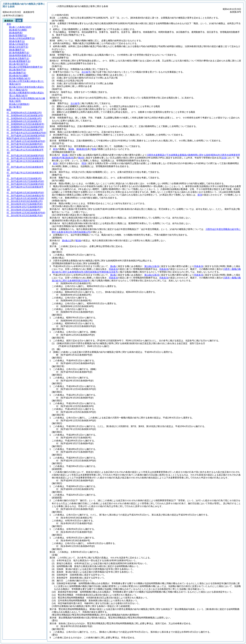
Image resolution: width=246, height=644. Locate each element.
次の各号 (86, 72)
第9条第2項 (82, 149)
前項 (55, 149)
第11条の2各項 (152, 266)
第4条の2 (67, 240)
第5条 (78, 240)
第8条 (71, 149)
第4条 (65, 155)
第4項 (81, 158)
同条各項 (198, 266)
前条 (94, 149)
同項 (84, 163)
